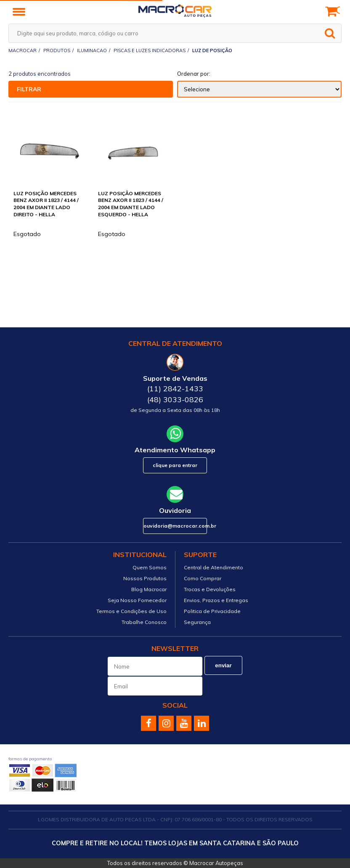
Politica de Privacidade (212, 611)
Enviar (223, 665)
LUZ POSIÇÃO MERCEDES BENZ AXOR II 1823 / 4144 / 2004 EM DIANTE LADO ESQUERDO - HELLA (131, 204)
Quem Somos (150, 567)
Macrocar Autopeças (216, 863)
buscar (330, 33)
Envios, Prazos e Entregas (216, 600)
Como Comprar (203, 578)
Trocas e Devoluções (210, 589)
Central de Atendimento (213, 567)
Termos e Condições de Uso (131, 611)
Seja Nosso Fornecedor (137, 600)
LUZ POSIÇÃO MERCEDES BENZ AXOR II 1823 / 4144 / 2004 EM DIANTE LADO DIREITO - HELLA (46, 204)
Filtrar (29, 89)
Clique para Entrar (175, 465)
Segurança (197, 622)
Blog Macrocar (149, 589)
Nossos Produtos (145, 578)
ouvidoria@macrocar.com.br (175, 526)
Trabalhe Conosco (144, 622)
